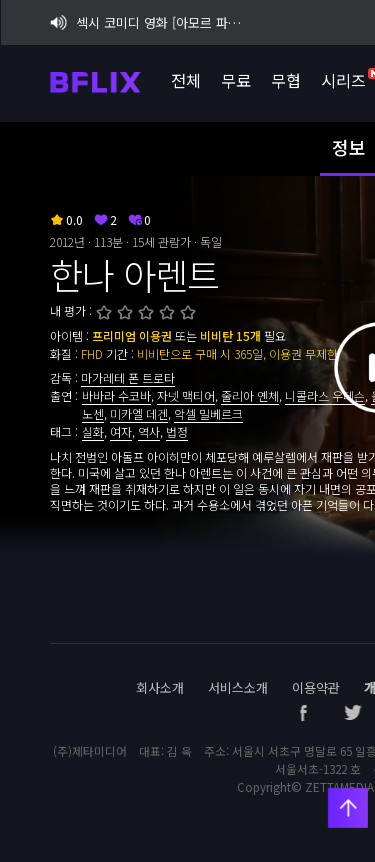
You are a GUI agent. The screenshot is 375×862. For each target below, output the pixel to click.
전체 (185, 80)
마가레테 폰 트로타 (128, 377)
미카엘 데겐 (139, 413)
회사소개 (160, 687)
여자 (121, 431)
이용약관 (316, 687)
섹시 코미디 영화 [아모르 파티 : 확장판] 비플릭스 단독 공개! (149, 22)
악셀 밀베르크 (208, 413)
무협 (285, 80)
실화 (93, 431)
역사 (149, 431)
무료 (235, 80)
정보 (349, 147)
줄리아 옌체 (250, 395)
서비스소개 (238, 687)
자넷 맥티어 (186, 395)
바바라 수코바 (116, 395)
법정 (177, 431)
